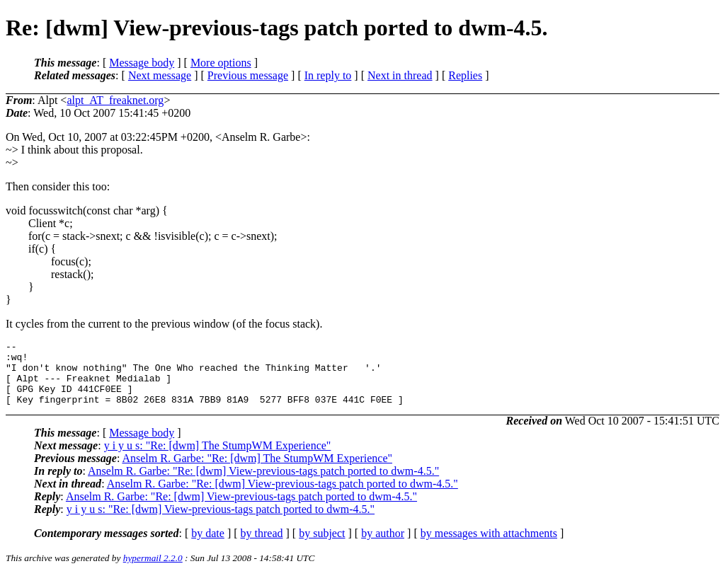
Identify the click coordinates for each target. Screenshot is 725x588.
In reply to (328, 75)
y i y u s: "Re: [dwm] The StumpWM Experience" (218, 458)
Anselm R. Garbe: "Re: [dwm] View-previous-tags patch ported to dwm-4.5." (263, 484)
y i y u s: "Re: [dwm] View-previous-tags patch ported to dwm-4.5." (221, 522)
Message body (142, 63)
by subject (322, 546)
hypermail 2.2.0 (153, 571)
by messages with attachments (489, 546)
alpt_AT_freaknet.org (115, 100)
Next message (160, 75)
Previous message (248, 75)
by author (383, 546)
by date (208, 546)
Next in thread (400, 75)
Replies (465, 75)
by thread (262, 546)
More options (221, 63)
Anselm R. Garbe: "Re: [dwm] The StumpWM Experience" (257, 471)
